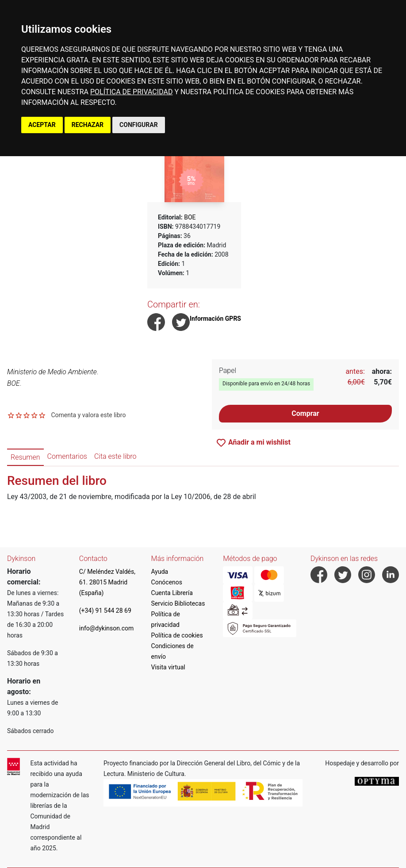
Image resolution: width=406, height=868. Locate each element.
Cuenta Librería (172, 593)
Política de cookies (177, 635)
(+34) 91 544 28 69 (105, 611)
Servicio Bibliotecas (178, 603)
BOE (190, 217)
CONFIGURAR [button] (139, 125)
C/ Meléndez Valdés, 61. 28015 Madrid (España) (107, 582)
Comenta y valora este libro (88, 415)
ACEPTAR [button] (42, 125)
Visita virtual (168, 667)
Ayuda (160, 572)
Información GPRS (215, 319)
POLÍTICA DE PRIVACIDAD (131, 92)
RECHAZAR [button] (88, 125)
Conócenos (167, 582)
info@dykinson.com (107, 628)
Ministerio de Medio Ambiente (52, 372)
